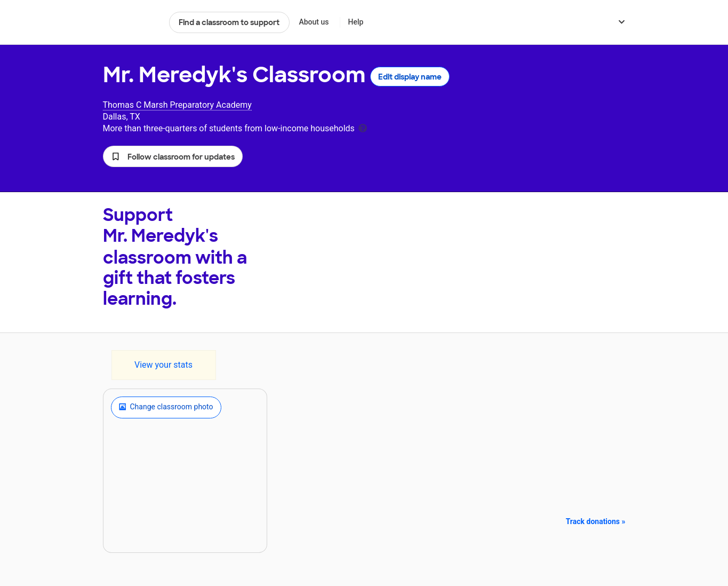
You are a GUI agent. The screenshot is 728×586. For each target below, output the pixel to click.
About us (314, 22)
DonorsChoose (131, 22)
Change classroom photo (166, 407)
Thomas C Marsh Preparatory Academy (177, 105)
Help (355, 22)
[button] (173, 156)
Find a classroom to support (229, 22)
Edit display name (410, 77)
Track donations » (596, 521)
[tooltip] (363, 127)
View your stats (163, 365)
